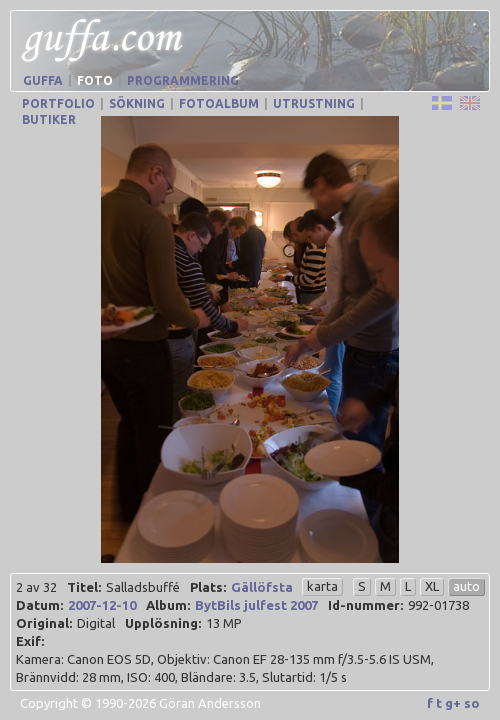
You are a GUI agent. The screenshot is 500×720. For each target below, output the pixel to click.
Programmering (183, 80)
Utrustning (314, 103)
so (472, 703)
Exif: (30, 641)
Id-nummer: (365, 605)
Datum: (39, 605)
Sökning (137, 103)
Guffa (43, 80)
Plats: (208, 587)
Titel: (84, 587)
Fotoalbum (219, 103)
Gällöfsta (262, 587)
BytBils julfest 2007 (256, 605)
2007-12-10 (102, 605)
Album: (168, 605)
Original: (44, 623)
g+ (453, 703)
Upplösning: (163, 623)
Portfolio (58, 103)
